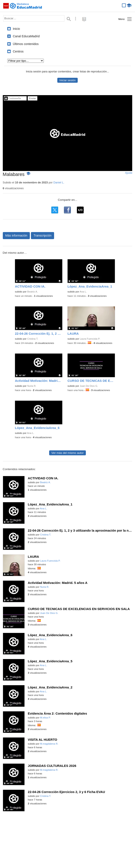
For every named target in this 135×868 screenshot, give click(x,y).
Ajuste (129, 173)
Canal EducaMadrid (26, 36)
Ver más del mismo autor (67, 453)
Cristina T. (33, 339)
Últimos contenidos (26, 44)
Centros (18, 51)
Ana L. (83, 292)
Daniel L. (59, 182)
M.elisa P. (45, 718)
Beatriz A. (33, 292)
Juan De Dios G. (89, 386)
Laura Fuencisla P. (90, 339)
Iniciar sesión (67, 80)
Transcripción (42, 235)
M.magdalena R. (49, 744)
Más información (16, 235)
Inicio (16, 29)
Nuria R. (32, 386)
